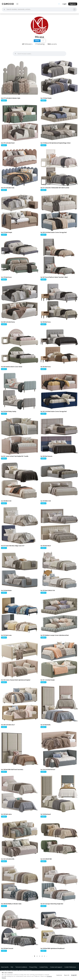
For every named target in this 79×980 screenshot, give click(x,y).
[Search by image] (74, 9)
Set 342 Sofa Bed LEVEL (8, 859)
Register (73, 4)
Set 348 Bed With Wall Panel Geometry (12, 770)
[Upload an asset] (59, 4)
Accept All (74, 975)
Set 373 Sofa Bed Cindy (8, 188)
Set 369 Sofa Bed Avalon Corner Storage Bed (54, 232)
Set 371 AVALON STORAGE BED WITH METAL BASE (55, 188)
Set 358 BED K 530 (6, 501)
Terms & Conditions (21, 967)
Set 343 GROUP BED (46, 859)
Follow (37, 41)
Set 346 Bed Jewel (46, 814)
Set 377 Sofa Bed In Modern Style (11, 98)
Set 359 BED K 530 (46, 501)
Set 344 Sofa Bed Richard (48, 770)
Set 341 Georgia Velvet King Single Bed (52, 904)
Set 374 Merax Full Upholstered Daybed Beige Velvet (55, 143)
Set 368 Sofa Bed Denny (8, 322)
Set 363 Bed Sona (46, 367)
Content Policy (44, 967)
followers (27, 44)
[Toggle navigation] (17, 4)
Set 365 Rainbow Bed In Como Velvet (12, 367)
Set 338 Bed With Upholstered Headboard (52, 948)
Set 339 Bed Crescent (7, 948)
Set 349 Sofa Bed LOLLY (8, 725)
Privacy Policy (33, 967)
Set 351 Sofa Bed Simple (48, 680)
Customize (59, 975)
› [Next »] (47, 956)
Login (64, 4)
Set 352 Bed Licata (6, 635)
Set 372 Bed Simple (7, 232)
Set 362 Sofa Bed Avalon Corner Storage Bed (54, 411)
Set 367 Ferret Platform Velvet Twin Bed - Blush (54, 277)
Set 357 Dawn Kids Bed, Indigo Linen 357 (13, 546)
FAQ (12, 967)
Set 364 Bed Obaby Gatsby (9, 411)
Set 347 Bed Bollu (46, 725)
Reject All (67, 975)
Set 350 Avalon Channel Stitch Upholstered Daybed (16, 680)
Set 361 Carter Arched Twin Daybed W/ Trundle (15, 456)
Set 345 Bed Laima (6, 814)
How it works (5, 967)
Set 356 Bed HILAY (46, 546)
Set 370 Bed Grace (6, 277)
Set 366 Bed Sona (46, 322)
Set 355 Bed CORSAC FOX (48, 590)
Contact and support (56, 967)
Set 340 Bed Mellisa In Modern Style (11, 904)
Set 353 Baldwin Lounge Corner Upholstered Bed (55, 635)
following (40, 44)
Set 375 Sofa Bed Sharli (8, 143)
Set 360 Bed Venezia (46, 456)
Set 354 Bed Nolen (6, 590)
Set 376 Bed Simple (46, 98)
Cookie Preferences (70, 967)
